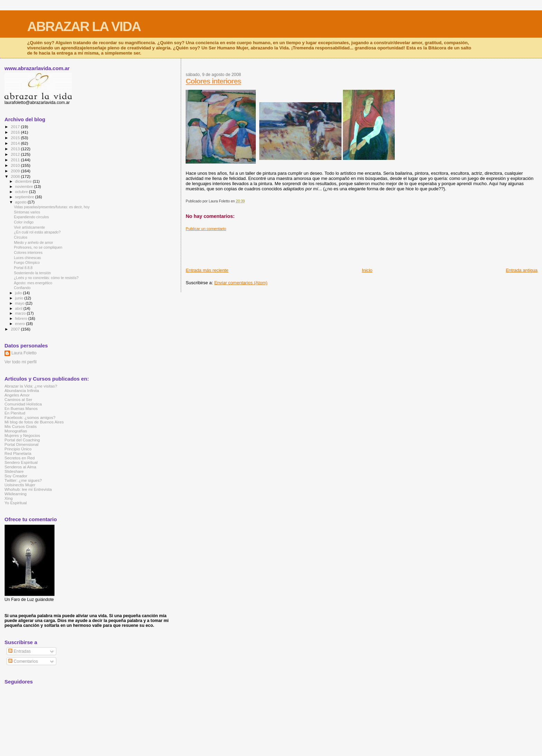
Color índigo (24, 222)
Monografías (16, 431)
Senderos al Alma (20, 467)
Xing (8, 498)
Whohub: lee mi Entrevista (28, 489)
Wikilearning (16, 494)
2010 (16, 165)
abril (19, 308)
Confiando (22, 288)
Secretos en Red (20, 458)
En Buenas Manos (21, 408)
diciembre (24, 181)
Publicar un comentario (206, 229)
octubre (22, 192)
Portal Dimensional (21, 444)
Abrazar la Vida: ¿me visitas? (31, 386)
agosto (22, 202)
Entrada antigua (522, 270)
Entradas (20, 651)
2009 (16, 171)
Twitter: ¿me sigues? (23, 480)
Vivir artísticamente (29, 227)
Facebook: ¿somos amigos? (30, 417)
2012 (16, 154)
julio (19, 293)
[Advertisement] (311, 247)
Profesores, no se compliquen (38, 247)
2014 (16, 143)
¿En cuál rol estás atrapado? (37, 232)
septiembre (25, 197)
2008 (16, 176)
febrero (22, 318)
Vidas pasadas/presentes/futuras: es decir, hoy (52, 207)
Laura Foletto (24, 353)
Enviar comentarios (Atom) (241, 283)
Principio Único (18, 449)
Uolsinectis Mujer (20, 485)
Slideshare (14, 471)
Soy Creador (16, 476)
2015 (16, 138)
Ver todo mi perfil (21, 362)
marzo (21, 313)
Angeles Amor (17, 395)
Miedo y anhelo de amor (34, 242)
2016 (16, 132)
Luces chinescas (27, 258)
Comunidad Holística (23, 404)
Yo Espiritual (16, 503)
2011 (16, 160)
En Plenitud (15, 413)
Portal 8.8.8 (23, 268)
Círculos (21, 237)
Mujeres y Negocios (22, 435)
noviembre (25, 186)
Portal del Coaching (22, 440)
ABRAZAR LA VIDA (84, 26)
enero (21, 324)
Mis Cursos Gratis (21, 426)
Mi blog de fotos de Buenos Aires (34, 422)
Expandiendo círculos (31, 217)
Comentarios (23, 661)
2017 (16, 127)
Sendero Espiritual (21, 462)
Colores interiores (213, 81)
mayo (20, 303)
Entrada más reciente (207, 270)
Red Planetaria (18, 453)
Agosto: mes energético (33, 283)
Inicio (367, 270)
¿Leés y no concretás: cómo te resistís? (46, 278)
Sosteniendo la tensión (32, 273)
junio (20, 298)
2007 (16, 329)
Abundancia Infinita (22, 390)
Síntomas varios (27, 212)
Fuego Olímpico (27, 262)
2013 (16, 149)
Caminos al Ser (18, 399)
